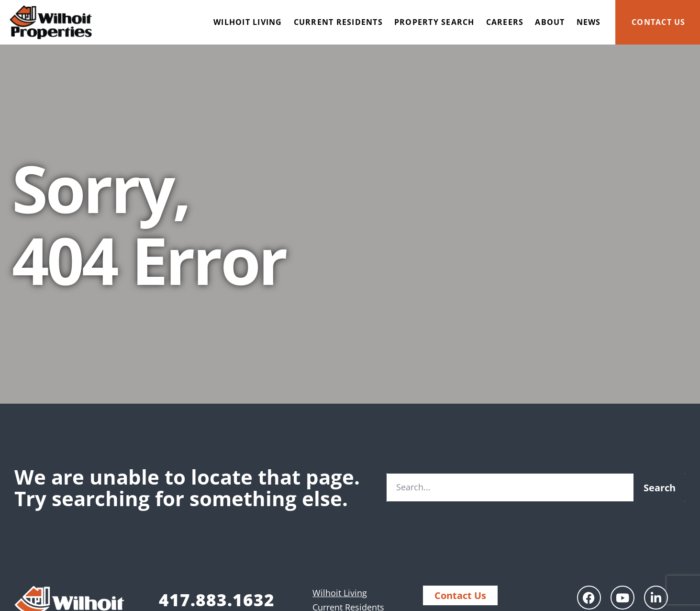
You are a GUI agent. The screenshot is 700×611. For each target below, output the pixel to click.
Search (660, 488)
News (589, 22)
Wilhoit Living (248, 22)
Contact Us (659, 22)
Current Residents (338, 22)
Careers (505, 22)
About (550, 22)
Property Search (434, 22)
